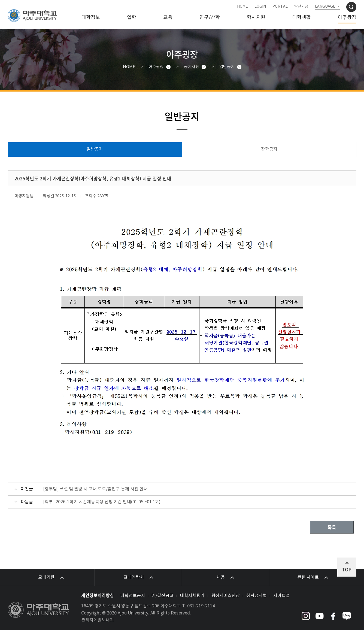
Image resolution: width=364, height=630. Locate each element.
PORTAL (280, 7)
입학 (132, 18)
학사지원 (256, 18)
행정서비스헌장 (225, 596)
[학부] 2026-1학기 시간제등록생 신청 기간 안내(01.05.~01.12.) (102, 502)
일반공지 (227, 67)
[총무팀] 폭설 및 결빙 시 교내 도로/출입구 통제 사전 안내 (95, 489)
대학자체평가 (192, 596)
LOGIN (260, 7)
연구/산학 (210, 18)
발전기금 (301, 7)
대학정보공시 (133, 596)
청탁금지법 (257, 596)
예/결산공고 (163, 596)
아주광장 (347, 18)
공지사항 (192, 67)
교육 (168, 18)
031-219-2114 (201, 606)
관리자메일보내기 (98, 620)
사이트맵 (281, 596)
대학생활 (302, 18)
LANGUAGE (325, 7)
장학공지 (269, 149)
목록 (332, 527)
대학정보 (91, 18)
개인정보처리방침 (98, 595)
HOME (242, 7)
